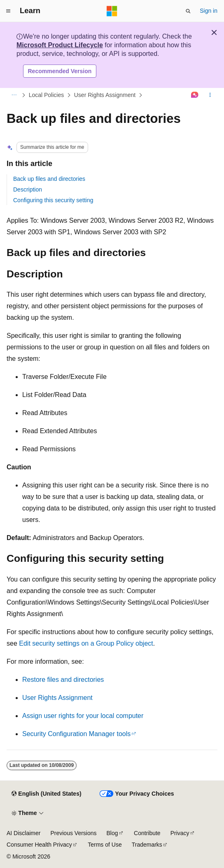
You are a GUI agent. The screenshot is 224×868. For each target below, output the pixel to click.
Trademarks (147, 845)
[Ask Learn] (195, 95)
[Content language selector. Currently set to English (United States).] (46, 794)
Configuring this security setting (53, 200)
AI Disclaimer (23, 833)
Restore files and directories (63, 680)
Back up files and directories (49, 179)
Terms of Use (105, 845)
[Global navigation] (8, 11)
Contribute (147, 833)
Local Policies (47, 95)
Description (28, 189)
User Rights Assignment (105, 95)
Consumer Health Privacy (39, 845)
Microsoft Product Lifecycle (60, 45)
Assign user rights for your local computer (83, 716)
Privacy (180, 833)
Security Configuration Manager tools (76, 734)
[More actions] (210, 95)
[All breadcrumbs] (14, 95)
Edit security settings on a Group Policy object (86, 643)
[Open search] (188, 11)
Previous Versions (73, 833)
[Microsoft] (112, 11)
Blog (112, 833)
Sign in (209, 11)
